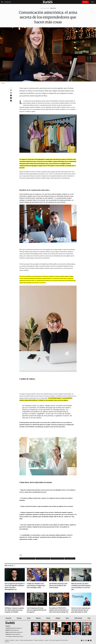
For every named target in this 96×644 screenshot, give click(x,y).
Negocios (38, 618)
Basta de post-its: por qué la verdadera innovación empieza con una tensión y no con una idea (81, 587)
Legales (46, 640)
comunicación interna (57, 558)
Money (29, 618)
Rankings (58, 618)
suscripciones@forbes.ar (16, 634)
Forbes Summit (78, 618)
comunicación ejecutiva (43, 558)
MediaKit (7, 640)
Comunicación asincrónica (27, 558)
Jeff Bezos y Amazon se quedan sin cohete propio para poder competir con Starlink (14, 610)
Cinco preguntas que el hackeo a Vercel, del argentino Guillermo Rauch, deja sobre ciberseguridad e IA (15, 587)
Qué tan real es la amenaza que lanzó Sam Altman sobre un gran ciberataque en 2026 (81, 610)
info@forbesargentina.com (14, 630)
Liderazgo (19, 618)
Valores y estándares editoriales (27, 640)
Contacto (17, 640)
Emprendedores (70, 558)
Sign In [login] (93, 2)
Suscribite (85, 2)
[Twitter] (84, 641)
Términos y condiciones (39, 640)
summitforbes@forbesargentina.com (16, 632)
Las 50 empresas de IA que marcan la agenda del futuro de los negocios (37, 610)
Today (89, 618)
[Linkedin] (91, 641)
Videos (67, 618)
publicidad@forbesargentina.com (16, 628)
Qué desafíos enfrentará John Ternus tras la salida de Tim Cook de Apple (58, 586)
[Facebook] (82, 641)
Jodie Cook (53, 8)
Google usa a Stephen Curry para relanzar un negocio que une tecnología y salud (36, 586)
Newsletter (12, 640)
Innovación (8, 618)
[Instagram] (86, 641)
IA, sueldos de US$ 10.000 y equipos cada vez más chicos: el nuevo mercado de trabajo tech (59, 610)
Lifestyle (48, 618)
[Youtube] (88, 641)
